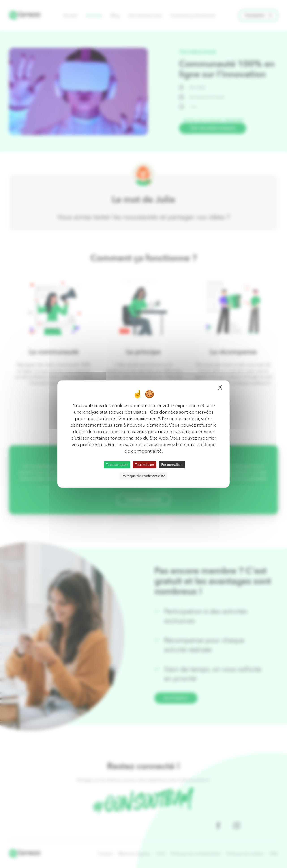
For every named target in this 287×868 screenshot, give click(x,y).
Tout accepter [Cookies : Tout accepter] (117, 465)
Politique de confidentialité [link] (143, 476)
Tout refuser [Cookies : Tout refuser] (145, 465)
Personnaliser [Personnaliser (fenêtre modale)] (172, 465)
